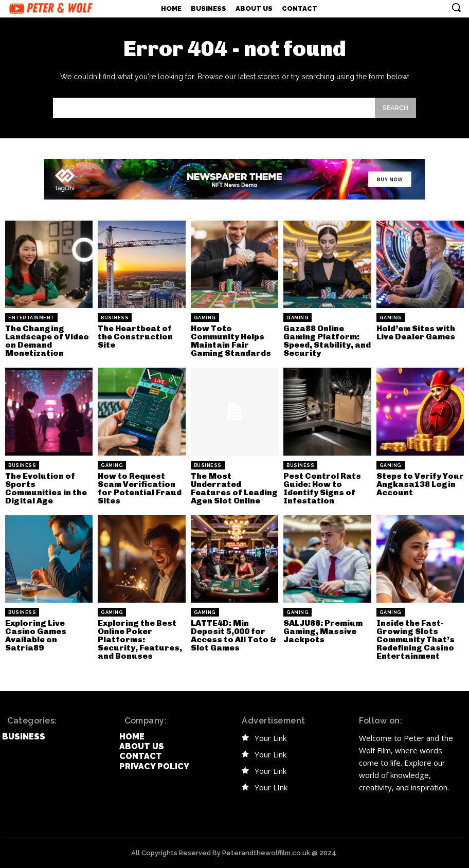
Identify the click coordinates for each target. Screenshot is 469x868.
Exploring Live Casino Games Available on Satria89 (36, 635)
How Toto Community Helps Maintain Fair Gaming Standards (231, 341)
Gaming (205, 318)
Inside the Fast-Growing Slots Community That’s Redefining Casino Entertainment (416, 639)
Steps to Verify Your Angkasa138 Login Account (420, 484)
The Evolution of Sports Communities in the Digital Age (46, 488)
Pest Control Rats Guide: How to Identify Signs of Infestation (322, 488)
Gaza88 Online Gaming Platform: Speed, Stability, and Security (327, 341)
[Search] (395, 108)
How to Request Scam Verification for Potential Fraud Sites (140, 488)
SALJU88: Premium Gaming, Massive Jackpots (323, 631)
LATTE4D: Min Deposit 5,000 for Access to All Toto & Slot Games (233, 635)
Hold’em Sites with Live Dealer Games (416, 332)
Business (115, 318)
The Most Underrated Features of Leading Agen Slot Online (234, 488)
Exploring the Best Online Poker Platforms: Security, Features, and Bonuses (140, 639)
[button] (456, 7)
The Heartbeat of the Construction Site (135, 337)
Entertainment (31, 318)
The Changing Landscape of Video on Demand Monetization (47, 341)
